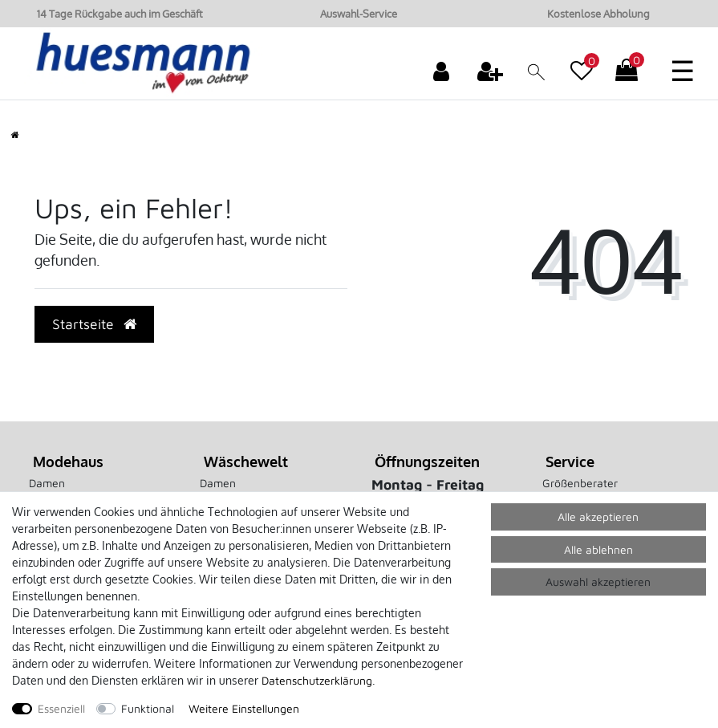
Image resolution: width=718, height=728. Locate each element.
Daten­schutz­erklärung (317, 680)
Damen (47, 483)
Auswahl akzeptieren (598, 582)
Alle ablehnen (598, 549)
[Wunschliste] (582, 63)
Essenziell (61, 708)
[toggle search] (536, 73)
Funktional (148, 708)
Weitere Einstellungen (244, 708)
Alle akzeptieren (598, 517)
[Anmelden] (443, 71)
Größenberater (580, 483)
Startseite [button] (94, 324)
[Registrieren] (492, 71)
